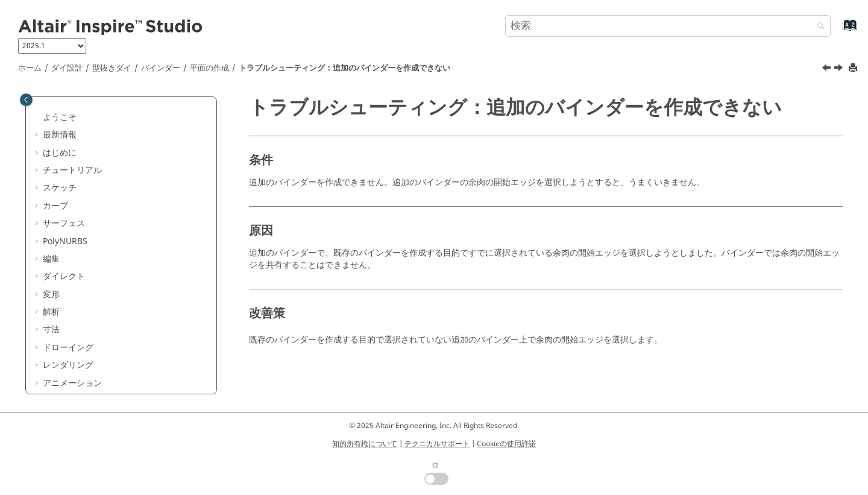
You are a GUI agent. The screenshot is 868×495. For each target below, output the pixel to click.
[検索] (818, 27)
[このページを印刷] (854, 68)
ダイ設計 (67, 68)
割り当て (85, 187)
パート (64, 134)
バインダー (161, 68)
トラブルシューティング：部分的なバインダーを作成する (140, 229)
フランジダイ (77, 352)
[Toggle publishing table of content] (26, 100)
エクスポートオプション (98, 388)
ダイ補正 (68, 370)
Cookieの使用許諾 (506, 444)
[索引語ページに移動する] (837, 31)
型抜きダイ (112, 68)
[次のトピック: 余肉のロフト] (840, 69)
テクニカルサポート (437, 444)
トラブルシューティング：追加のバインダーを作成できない (344, 68)
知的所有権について (365, 444)
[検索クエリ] (668, 26)
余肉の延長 (81, 299)
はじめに (68, 116)
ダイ (68, 317)
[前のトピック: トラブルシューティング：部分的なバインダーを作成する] (828, 69)
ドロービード (85, 335)
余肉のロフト (85, 282)
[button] (38, 99)
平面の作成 (209, 68)
